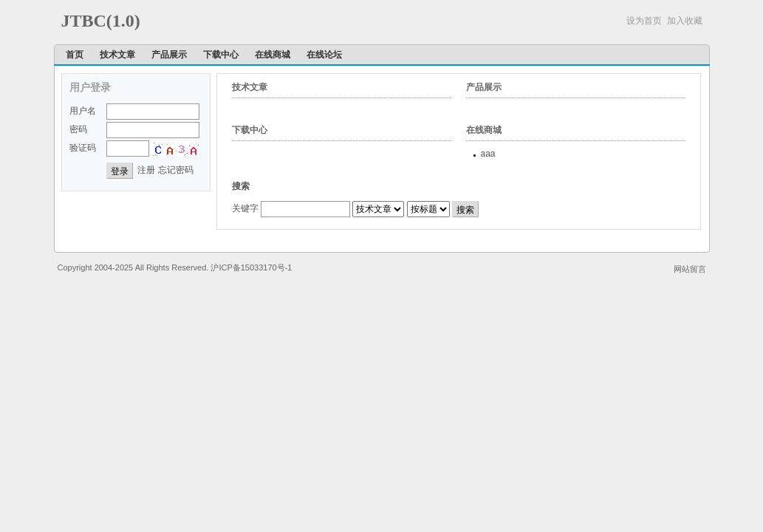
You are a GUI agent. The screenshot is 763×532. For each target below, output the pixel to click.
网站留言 (690, 269)
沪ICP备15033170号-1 (251, 267)
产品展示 (169, 55)
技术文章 (117, 55)
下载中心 (221, 55)
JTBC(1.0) (101, 21)
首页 (75, 55)
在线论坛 (324, 55)
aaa (488, 154)
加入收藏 (685, 21)
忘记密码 (176, 170)
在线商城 (273, 55)
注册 (146, 170)
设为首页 (644, 21)
